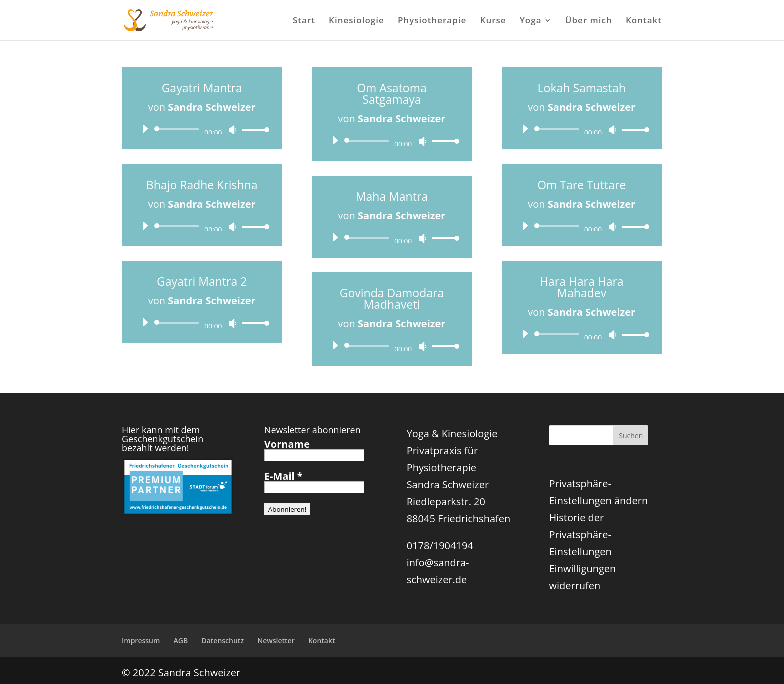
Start (304, 21)
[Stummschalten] (233, 130)
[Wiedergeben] (145, 129)
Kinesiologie (357, 21)
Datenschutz (223, 641)
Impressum (141, 641)
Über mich (589, 21)
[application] (202, 129)
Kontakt (644, 21)
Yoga (531, 21)
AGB (181, 641)
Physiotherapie (432, 21)
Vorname (287, 444)
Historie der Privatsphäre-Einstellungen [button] (580, 535)
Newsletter (276, 641)
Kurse (493, 21)
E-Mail (284, 476)
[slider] (179, 129)
